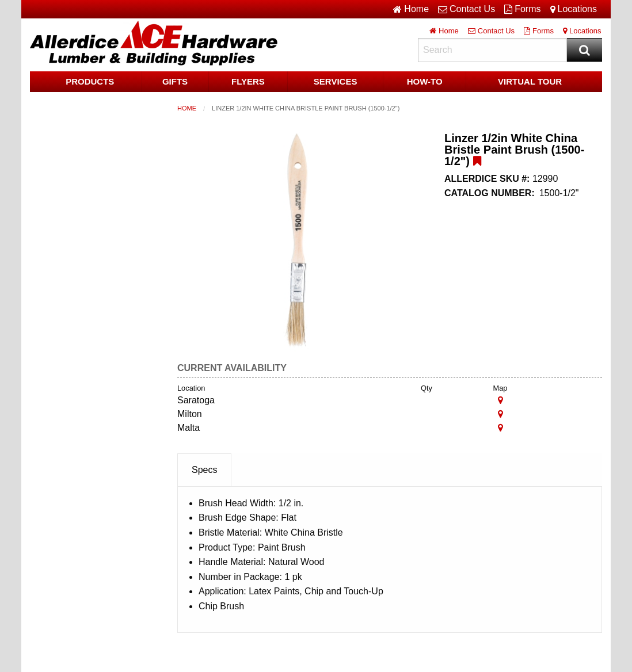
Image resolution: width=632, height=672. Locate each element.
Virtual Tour (530, 81)
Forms (522, 9)
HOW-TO (425, 81)
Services (336, 81)
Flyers (248, 81)
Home (187, 108)
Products (90, 81)
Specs (204, 470)
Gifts (175, 81)
